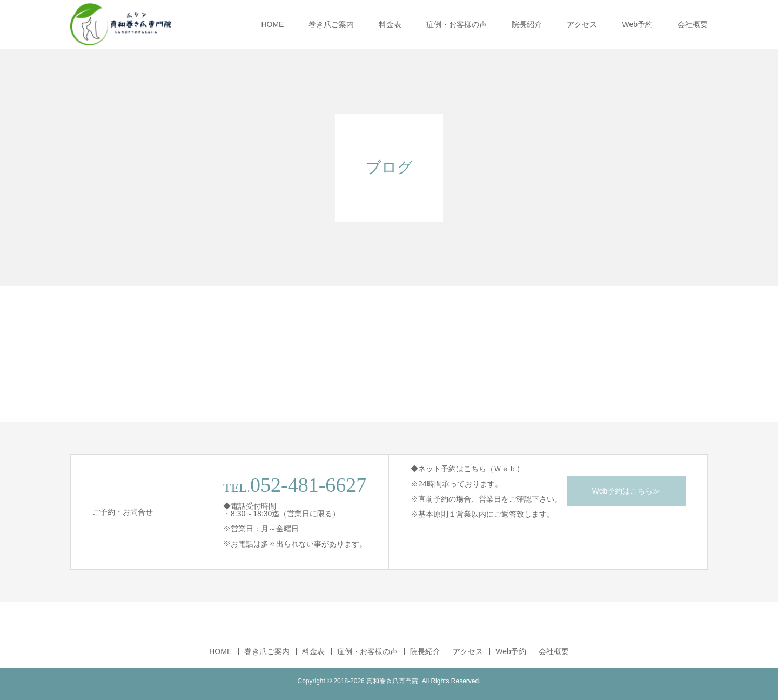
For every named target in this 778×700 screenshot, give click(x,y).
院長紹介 (527, 24)
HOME (272, 24)
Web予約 (637, 24)
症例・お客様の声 (457, 24)
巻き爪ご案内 (331, 24)
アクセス (582, 24)
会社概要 (693, 24)
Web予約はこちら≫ (626, 491)
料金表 (390, 24)
